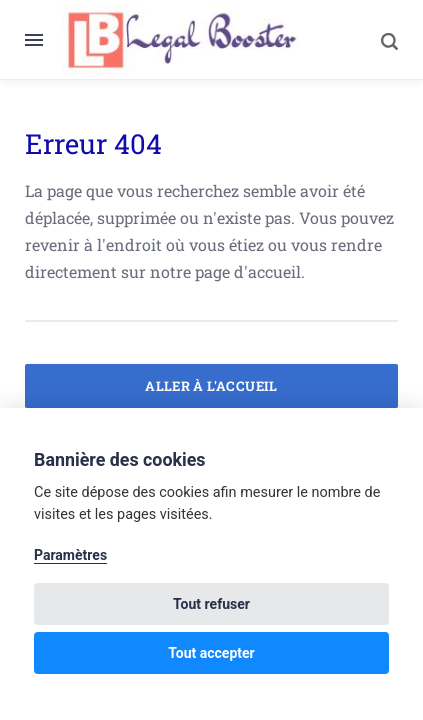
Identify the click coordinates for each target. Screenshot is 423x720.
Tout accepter (211, 653)
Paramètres (70, 555)
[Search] (378, 40)
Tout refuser (211, 604)
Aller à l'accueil (211, 386)
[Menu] (43, 40)
